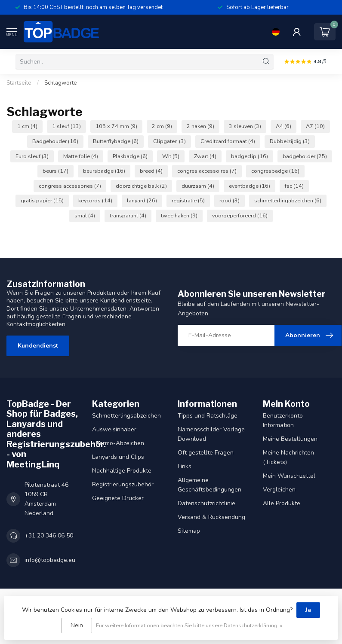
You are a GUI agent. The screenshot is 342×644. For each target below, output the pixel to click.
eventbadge (250, 186)
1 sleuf (66, 126)
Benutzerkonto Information (283, 420)
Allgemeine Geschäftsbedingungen (210, 485)
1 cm (27, 126)
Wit (171, 156)
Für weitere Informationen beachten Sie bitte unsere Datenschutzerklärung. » (189, 625)
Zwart (205, 156)
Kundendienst (38, 346)
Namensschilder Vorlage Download (211, 434)
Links (185, 466)
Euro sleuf (32, 156)
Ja (308, 610)
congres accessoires (207, 171)
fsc (294, 186)
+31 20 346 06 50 (49, 536)
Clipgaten (169, 141)
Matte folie (81, 156)
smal (85, 215)
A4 (283, 126)
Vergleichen (279, 490)
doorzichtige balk (141, 186)
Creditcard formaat (228, 141)
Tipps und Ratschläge (208, 416)
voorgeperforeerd (240, 215)
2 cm (162, 126)
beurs (55, 171)
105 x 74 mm (116, 126)
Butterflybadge (116, 141)
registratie (188, 200)
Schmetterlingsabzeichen (126, 416)
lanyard (142, 200)
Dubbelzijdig (290, 141)
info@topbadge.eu (50, 560)
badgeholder (305, 156)
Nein (77, 625)
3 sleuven (245, 126)
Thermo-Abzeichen (118, 443)
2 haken (200, 126)
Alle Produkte (282, 503)
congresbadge (275, 171)
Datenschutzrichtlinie (206, 503)
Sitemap (189, 531)
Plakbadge (130, 156)
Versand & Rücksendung (211, 517)
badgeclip (250, 156)
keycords (95, 200)
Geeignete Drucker (118, 498)
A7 (315, 126)
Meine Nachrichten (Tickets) (288, 457)
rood (230, 200)
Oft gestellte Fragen (206, 453)
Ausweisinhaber (114, 429)
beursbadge (104, 171)
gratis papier (42, 200)
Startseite (19, 83)
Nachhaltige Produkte (122, 471)
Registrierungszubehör (123, 484)
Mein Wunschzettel (289, 476)
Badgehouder (55, 141)
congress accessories (70, 186)
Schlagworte (61, 83)
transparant (128, 215)
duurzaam (198, 186)
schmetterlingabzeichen (288, 200)
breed (151, 171)
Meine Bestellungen (290, 439)
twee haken (179, 215)
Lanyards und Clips (118, 457)
